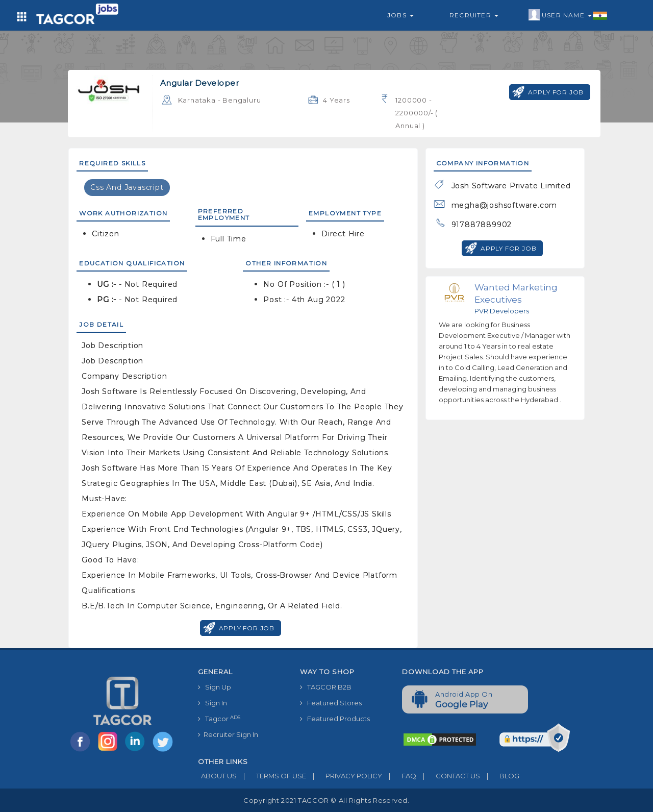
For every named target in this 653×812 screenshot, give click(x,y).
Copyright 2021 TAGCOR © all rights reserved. (326, 800)
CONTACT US (448, 776)
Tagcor (219, 719)
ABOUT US (217, 776)
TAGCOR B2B (326, 687)
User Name (568, 15)
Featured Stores (331, 703)
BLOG (500, 776)
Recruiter (474, 15)
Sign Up (215, 687)
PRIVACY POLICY (344, 776)
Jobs (400, 15)
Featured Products (335, 719)
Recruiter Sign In (228, 734)
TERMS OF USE (271, 776)
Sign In (212, 703)
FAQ (399, 776)
